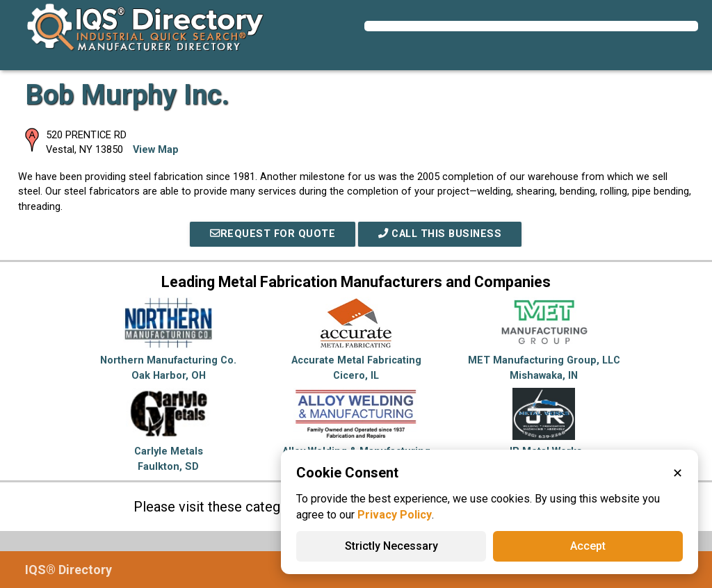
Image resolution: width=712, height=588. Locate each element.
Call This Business (440, 234)
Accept (588, 546)
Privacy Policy (395, 515)
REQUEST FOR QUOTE (273, 234)
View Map (156, 150)
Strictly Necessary (391, 546)
